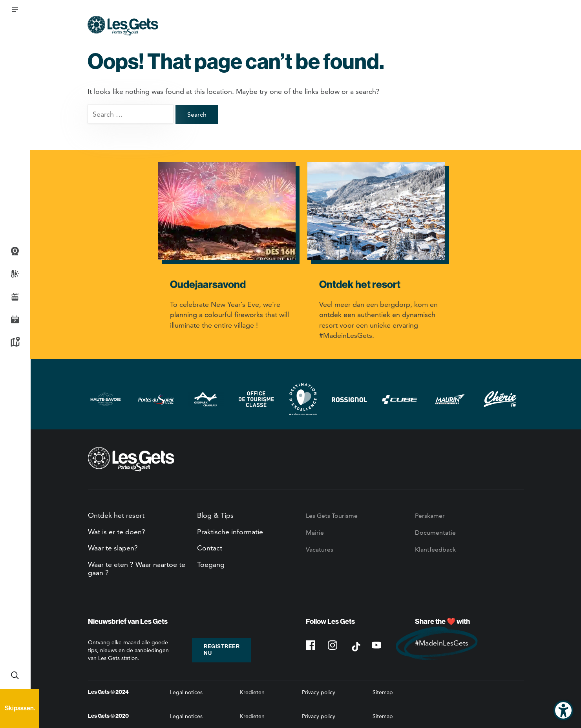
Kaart (15, 342)
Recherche (15, 675)
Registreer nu (222, 650)
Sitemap (383, 692)
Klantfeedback (435, 549)
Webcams (15, 251)
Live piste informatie (15, 297)
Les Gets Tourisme (332, 516)
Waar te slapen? (113, 548)
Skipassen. (20, 708)
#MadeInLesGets (442, 643)
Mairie (315, 533)
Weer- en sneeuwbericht (15, 274)
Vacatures (320, 549)
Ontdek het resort (116, 515)
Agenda (15, 319)
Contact (210, 548)
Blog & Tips (215, 515)
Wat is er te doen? (117, 532)
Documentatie (435, 533)
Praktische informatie (230, 532)
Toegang (211, 564)
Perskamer (430, 516)
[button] (15, 10)
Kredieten (252, 692)
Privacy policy (319, 692)
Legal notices (186, 692)
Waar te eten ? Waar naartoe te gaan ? (137, 569)
